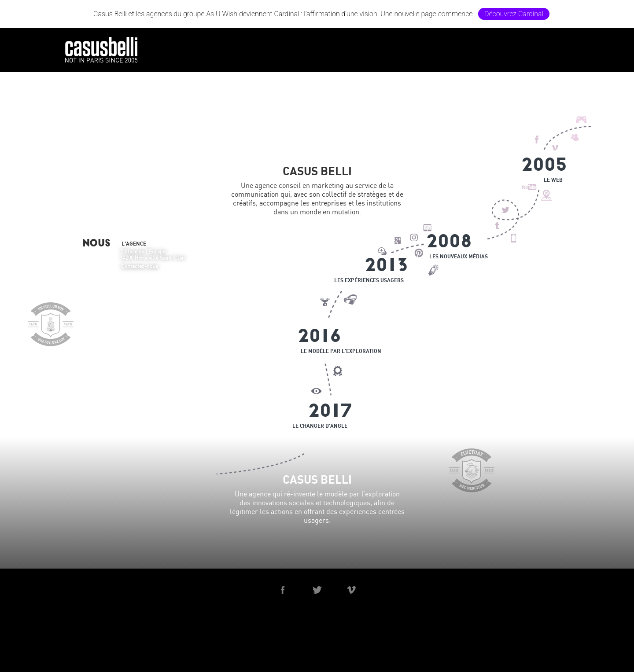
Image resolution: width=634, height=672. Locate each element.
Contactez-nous (140, 266)
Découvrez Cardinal (514, 14)
